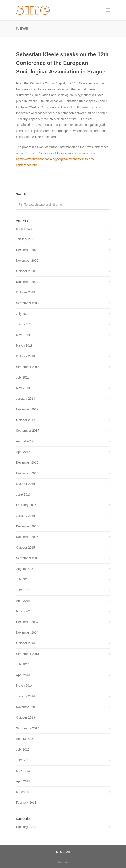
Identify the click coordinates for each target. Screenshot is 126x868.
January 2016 (26, 516)
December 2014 (27, 622)
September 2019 (28, 303)
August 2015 (25, 569)
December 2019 (27, 282)
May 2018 (23, 388)
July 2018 (23, 377)
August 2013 (25, 739)
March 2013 (24, 792)
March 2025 (24, 229)
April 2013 (23, 781)
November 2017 (27, 409)
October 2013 (26, 717)
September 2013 (28, 728)
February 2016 (26, 505)
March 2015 (24, 611)
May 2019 (23, 335)
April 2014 (23, 675)
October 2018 (26, 356)
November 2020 (27, 261)
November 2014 (27, 632)
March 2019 (24, 345)
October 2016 (26, 484)
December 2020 (27, 250)
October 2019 (26, 292)
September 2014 (28, 654)
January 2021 (26, 239)
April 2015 (23, 601)
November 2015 (27, 537)
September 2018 (28, 367)
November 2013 (27, 707)
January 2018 (26, 399)
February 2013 (26, 803)
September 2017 (28, 431)
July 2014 (23, 664)
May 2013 (23, 771)
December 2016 (27, 462)
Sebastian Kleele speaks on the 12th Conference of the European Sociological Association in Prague (62, 63)
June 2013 (23, 760)
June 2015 (23, 590)
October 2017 (26, 420)
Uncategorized (26, 827)
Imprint (63, 862)
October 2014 (26, 643)
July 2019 (23, 314)
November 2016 (27, 473)
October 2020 (26, 271)
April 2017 (23, 452)
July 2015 (23, 579)
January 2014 (26, 696)
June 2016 (23, 494)
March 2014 (24, 686)
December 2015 (27, 526)
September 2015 (28, 558)
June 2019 (23, 324)
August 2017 (25, 441)
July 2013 (23, 749)
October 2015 (26, 548)
